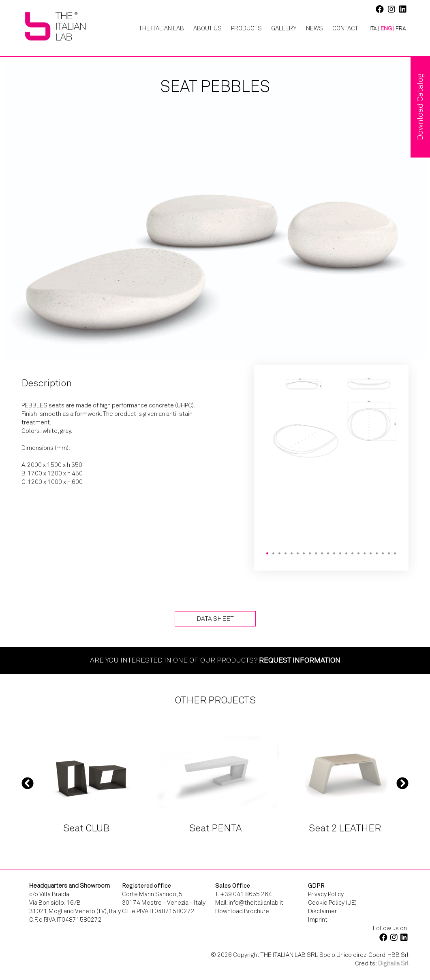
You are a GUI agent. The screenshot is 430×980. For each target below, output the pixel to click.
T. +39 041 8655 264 (244, 894)
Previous (28, 783)
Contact (345, 28)
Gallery (284, 28)
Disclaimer (322, 911)
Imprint (318, 920)
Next (402, 783)
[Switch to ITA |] (371, 29)
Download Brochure (242, 911)
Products (246, 28)
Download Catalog (420, 107)
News (314, 28)
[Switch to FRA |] (402, 29)
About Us (208, 28)
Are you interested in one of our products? (215, 660)
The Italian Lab (162, 28)
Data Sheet (215, 619)
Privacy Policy (326, 894)
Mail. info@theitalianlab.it (249, 903)
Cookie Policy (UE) (332, 903)
